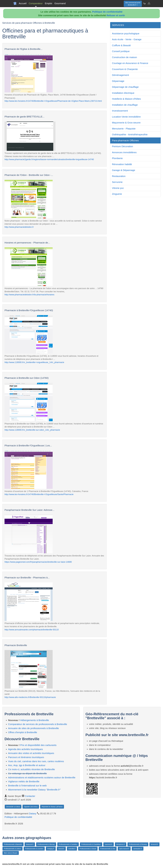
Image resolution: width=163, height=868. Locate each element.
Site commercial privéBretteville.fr (133, 4)
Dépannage (118, 81)
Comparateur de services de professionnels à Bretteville (38, 724)
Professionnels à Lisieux (13, 849)
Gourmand (60, 3)
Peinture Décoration (122, 146)
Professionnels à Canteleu (68, 844)
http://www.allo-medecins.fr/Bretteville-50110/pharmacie (30, 697)
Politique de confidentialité (107, 12)
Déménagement (120, 75)
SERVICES (118, 25)
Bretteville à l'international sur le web (27, 786)
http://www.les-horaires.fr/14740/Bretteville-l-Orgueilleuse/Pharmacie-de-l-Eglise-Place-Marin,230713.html (53, 101)
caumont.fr (109, 844)
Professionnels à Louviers (34, 849)
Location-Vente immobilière (126, 117)
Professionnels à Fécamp (138, 844)
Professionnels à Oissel (88, 849)
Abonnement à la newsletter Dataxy (34, 790)
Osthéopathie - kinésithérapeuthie (130, 134)
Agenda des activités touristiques (26, 749)
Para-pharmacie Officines (125, 140)
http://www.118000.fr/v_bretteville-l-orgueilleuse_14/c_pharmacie (34, 362)
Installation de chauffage (125, 105)
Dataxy (33, 813)
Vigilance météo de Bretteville (24, 781)
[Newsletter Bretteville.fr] (144, 3)
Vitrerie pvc (118, 188)
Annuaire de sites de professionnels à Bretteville (34, 728)
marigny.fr (51, 849)
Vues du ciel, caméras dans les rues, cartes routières (36, 761)
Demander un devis (13, 807)
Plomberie (117, 158)
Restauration (119, 176)
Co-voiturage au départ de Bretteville (28, 773)
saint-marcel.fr (124, 849)
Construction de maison (124, 57)
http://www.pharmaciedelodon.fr (19, 227)
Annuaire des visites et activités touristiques (31, 753)
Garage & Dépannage (123, 170)
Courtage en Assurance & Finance (130, 63)
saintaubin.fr (138, 849)
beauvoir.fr (30, 844)
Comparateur (36, 3)
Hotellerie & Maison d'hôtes (126, 99)
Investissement (120, 111)
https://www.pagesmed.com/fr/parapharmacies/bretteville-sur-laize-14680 (38, 562)
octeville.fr (72, 849)
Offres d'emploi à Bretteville (23, 732)
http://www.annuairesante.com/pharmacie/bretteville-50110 (32, 630)
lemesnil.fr (155, 844)
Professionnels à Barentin (13, 844)
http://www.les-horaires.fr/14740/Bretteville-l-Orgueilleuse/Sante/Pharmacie (39, 494)
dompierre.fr (121, 844)
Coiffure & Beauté (121, 45)
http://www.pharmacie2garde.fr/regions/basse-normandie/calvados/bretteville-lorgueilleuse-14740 (49, 159)
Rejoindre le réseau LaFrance (52, 807)
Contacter (30, 796)
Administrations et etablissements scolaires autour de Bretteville (42, 777)
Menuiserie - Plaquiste (124, 129)
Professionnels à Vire (108, 849)
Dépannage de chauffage (125, 87)
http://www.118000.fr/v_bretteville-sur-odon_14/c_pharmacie (32, 430)
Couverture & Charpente (125, 69)
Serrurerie (117, 182)
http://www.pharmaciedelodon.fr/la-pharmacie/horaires (29, 295)
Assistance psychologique (126, 33)
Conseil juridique (121, 51)
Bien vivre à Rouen (11, 853)
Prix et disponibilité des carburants (38, 745)
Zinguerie (117, 194)
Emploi (48, 3)
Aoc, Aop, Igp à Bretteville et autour (27, 765)
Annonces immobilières (124, 152)
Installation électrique (123, 93)
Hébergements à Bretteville (35, 720)
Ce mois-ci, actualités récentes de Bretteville (32, 769)
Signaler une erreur (31, 807)
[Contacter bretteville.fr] (149, 3)
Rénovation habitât (122, 164)
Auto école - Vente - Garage (127, 39)
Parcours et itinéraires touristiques (26, 757)
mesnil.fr (61, 849)
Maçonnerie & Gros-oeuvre (126, 123)
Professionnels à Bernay (46, 844)
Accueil (23, 3)
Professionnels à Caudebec (91, 844)
